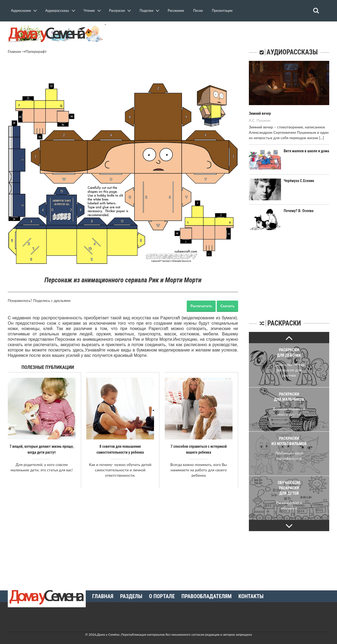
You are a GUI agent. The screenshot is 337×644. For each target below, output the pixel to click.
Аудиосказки (21, 11)
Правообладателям (206, 596)
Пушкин (264, 120)
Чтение (89, 11)
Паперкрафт (36, 51)
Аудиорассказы (57, 11)
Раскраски (117, 11)
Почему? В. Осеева (299, 211)
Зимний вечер (260, 113)
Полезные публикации (48, 367)
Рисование (176, 11)
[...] (321, 138)
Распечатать (201, 306)
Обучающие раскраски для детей (289, 488)
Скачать (227, 306)
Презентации (222, 11)
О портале (162, 596)
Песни (198, 11)
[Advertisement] (123, 69)
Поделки (146, 11)
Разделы (131, 596)
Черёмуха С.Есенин (299, 181)
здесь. (79, 350)
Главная (14, 51)
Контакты (251, 596)
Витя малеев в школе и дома (306, 151)
